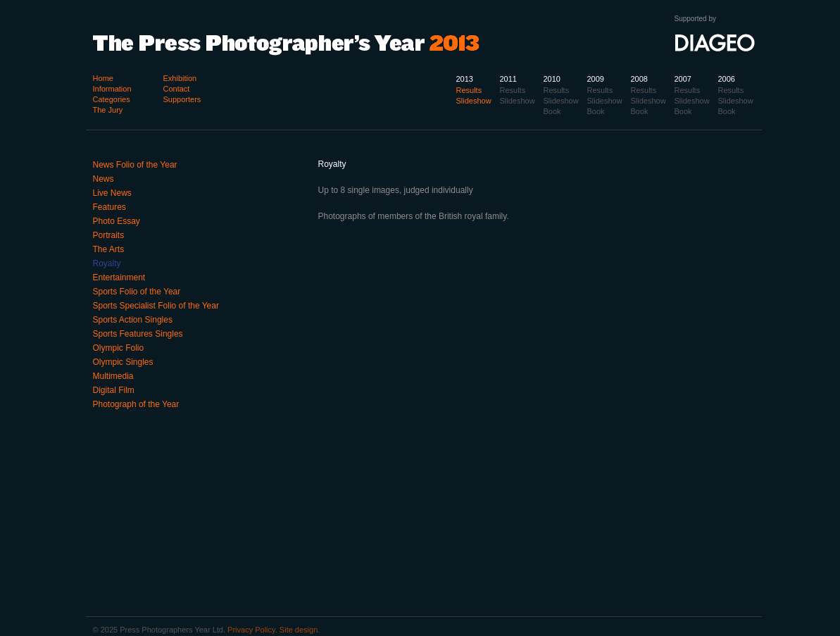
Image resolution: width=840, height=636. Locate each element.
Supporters (182, 99)
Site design (299, 630)
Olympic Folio (119, 348)
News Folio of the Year (135, 165)
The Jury (108, 110)
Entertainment (119, 278)
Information (112, 89)
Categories (112, 99)
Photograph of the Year (136, 404)
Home (103, 78)
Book (727, 111)
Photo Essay (117, 221)
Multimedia (113, 376)
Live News (112, 193)
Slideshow (736, 101)
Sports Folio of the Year (137, 292)
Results (731, 90)
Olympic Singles (123, 362)
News (104, 179)
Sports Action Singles (133, 320)
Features (109, 207)
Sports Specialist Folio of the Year (156, 306)
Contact (177, 89)
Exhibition (180, 78)
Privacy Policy (251, 630)
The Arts (109, 249)
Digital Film (114, 390)
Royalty (107, 263)
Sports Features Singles (138, 334)
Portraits (109, 235)
